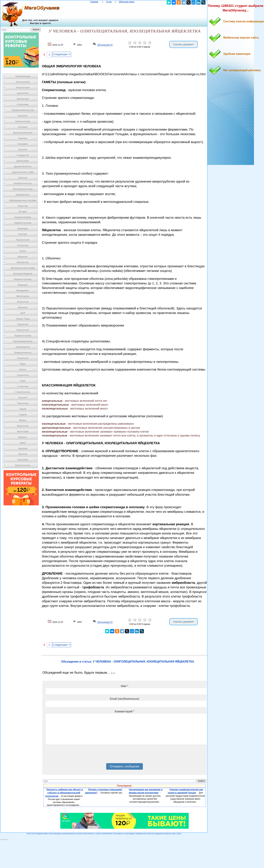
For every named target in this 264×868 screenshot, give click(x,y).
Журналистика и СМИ (23, 172)
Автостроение (23, 82)
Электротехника (23, 465)
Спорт (23, 381)
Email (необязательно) (125, 699)
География (23, 144)
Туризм (23, 409)
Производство (23, 347)
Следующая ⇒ (62, 54)
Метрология (23, 302)
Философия (23, 432)
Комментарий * (124, 711)
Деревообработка (23, 167)
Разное (23, 370)
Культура (23, 234)
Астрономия (23, 104)
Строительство (23, 392)
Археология (23, 93)
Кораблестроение (23, 223)
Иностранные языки (23, 189)
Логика (23, 251)
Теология (23, 398)
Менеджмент (23, 291)
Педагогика (23, 324)
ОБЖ (23, 313)
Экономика (23, 460)
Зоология (23, 178)
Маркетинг (23, 257)
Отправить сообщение (124, 766)
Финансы (23, 437)
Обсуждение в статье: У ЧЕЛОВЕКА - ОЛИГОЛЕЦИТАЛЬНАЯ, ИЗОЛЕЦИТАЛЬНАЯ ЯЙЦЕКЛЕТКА (128, 662)
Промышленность (23, 353)
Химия (23, 443)
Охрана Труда (23, 319)
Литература (23, 245)
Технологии (23, 403)
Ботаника (23, 127)
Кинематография (23, 217)
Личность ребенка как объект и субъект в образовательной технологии (64, 793)
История (23, 212)
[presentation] (73, 755)
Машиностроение (23, 279)
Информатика (23, 195)
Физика (23, 420)
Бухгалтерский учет (23, 133)
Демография (23, 161)
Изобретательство (23, 183)
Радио (23, 364)
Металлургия (23, 296)
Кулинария (23, 229)
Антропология (23, 88)
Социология (23, 375)
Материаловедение (23, 274)
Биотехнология (23, 121)
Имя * (125, 686)
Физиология (23, 426)
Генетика (23, 138)
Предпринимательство (23, 110)
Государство (23, 155)
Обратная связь (126, 2)
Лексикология (23, 240)
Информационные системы (23, 200)
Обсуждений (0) (105, 45)
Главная (94, 2)
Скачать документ (183, 44)
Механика (23, 307)
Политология (23, 330)
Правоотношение (23, 336)
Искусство (23, 206)
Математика (23, 262)
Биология (23, 116)
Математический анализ (23, 268)
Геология (23, 150)
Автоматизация (23, 76)
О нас (109, 2)
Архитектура (23, 99)
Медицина (23, 285)
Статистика (23, 386)
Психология (23, 358)
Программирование (23, 341)
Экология (23, 454)
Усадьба (23, 415)
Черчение (23, 448)
